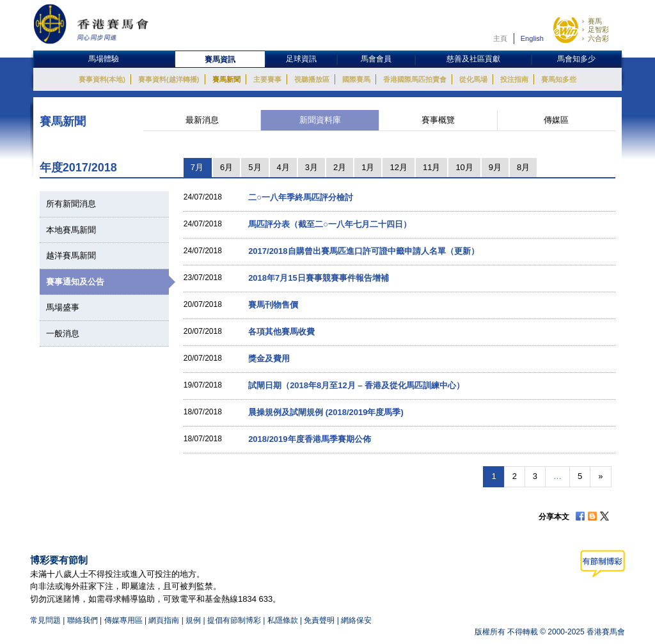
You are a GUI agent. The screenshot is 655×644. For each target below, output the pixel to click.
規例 (194, 620)
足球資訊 (301, 59)
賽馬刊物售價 (273, 305)
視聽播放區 (312, 79)
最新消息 (202, 120)
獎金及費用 (269, 358)
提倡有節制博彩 (234, 620)
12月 (398, 167)
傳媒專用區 (123, 620)
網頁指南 (164, 620)
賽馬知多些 (559, 79)
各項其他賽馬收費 (281, 332)
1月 (368, 167)
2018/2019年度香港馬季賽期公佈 (309, 439)
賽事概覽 (438, 120)
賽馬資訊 (220, 59)
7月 (197, 167)
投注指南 (514, 79)
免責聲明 (319, 620)
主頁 (500, 38)
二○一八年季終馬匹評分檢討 (301, 197)
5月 (255, 167)
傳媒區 (556, 120)
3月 (312, 167)
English (532, 38)
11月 (431, 167)
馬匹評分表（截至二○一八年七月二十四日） (330, 224)
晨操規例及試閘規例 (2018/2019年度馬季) (326, 412)
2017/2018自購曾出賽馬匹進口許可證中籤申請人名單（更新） (363, 251)
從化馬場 (473, 79)
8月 (523, 167)
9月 (495, 167)
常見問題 (45, 620)
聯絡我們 (83, 620)
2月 (340, 167)
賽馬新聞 (226, 79)
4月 (283, 167)
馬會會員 (376, 59)
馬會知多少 (576, 59)
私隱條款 (283, 620)
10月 (464, 167)
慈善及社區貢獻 (473, 59)
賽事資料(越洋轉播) (169, 79)
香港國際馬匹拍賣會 (415, 79)
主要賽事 (267, 79)
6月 (226, 167)
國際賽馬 (356, 79)
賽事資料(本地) (102, 79)
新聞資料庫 (320, 120)
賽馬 (595, 21)
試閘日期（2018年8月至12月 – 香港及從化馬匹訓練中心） (356, 385)
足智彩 (598, 29)
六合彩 (598, 38)
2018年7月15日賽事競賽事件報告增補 (319, 278)
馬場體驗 (104, 59)
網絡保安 (356, 620)
